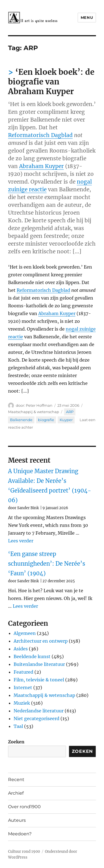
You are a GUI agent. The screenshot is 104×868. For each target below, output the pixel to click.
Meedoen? (20, 834)
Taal (18, 726)
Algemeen (25, 633)
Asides (21, 649)
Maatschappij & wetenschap (34, 412)
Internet (23, 687)
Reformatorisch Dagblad (40, 135)
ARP (70, 412)
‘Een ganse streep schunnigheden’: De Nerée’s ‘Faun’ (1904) (47, 564)
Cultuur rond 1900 (24, 852)
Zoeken (16, 742)
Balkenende (21, 420)
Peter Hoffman (39, 405)
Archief (16, 793)
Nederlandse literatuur (39, 711)
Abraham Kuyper (41, 166)
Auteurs (17, 820)
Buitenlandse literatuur (39, 664)
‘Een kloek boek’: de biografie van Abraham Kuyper (51, 82)
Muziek (22, 703)
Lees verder (21, 541)
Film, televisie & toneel (39, 680)
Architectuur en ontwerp (41, 641)
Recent (16, 780)
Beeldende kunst (32, 656)
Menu (87, 17)
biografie (46, 420)
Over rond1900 (24, 807)
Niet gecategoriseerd (36, 718)
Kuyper (66, 420)
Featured (23, 672)
